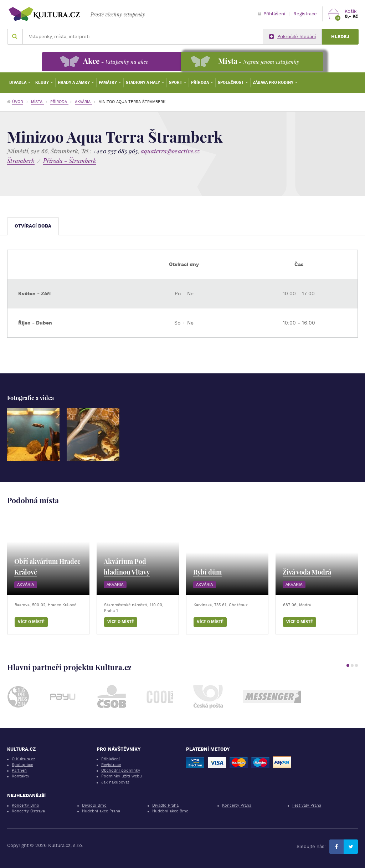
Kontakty (20, 776)
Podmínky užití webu (122, 776)
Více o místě (31, 622)
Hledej (340, 37)
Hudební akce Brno (170, 811)
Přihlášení (272, 14)
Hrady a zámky (74, 83)
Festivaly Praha (307, 805)
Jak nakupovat (115, 782)
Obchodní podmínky (121, 770)
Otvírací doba (33, 226)
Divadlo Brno (94, 805)
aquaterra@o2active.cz (170, 151)
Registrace (305, 14)
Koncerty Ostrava (28, 811)
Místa (37, 102)
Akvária (83, 102)
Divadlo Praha (165, 805)
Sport (176, 83)
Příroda (201, 83)
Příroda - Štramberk (70, 161)
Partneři (19, 770)
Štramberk (21, 161)
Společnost (231, 83)
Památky (108, 83)
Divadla (18, 83)
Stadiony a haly (143, 83)
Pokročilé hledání (292, 37)
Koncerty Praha (237, 805)
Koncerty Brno (25, 805)
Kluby (43, 83)
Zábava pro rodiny (274, 83)
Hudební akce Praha (101, 811)
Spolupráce (22, 765)
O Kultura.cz (24, 759)
